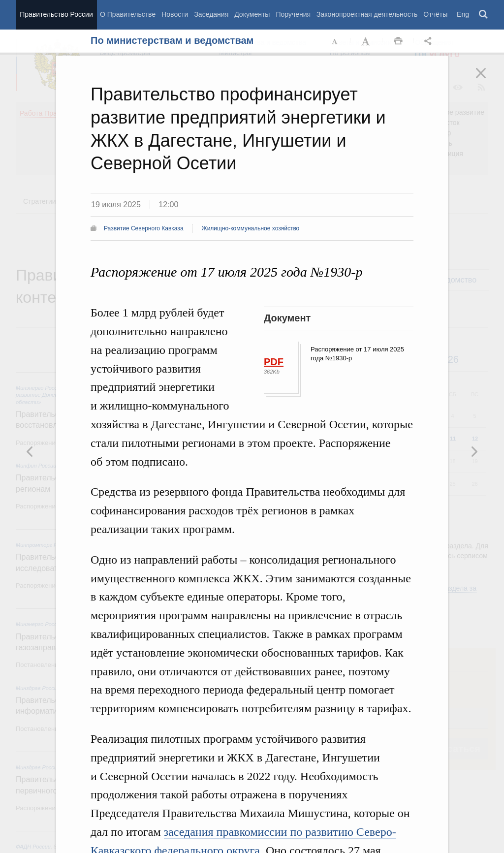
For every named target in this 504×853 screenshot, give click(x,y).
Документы (252, 14)
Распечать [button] (398, 41)
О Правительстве (128, 14)
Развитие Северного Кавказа (144, 228)
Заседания (211, 14)
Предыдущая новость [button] (474, 451)
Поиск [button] (484, 15)
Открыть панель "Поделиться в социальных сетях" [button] (430, 41)
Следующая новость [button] (30, 451)
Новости (175, 14)
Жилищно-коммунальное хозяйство (251, 228)
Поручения (293, 14)
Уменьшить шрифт (335, 41)
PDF (274, 362)
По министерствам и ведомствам (172, 40)
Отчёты (435, 14)
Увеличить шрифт (367, 41)
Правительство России (56, 14)
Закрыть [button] (488, 80)
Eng (463, 14)
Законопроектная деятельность (367, 14)
